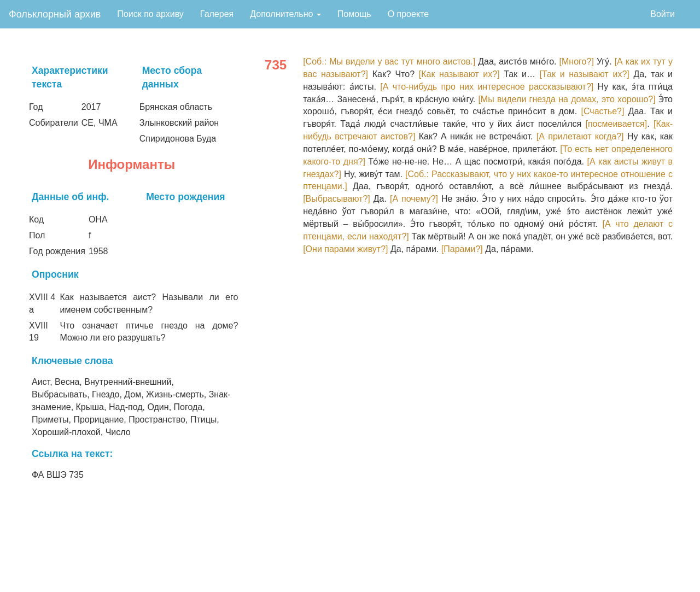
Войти (663, 14)
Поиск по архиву (150, 14)
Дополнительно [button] (285, 14)
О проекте (408, 14)
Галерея (217, 14)
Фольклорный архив (55, 14)
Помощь (354, 14)
